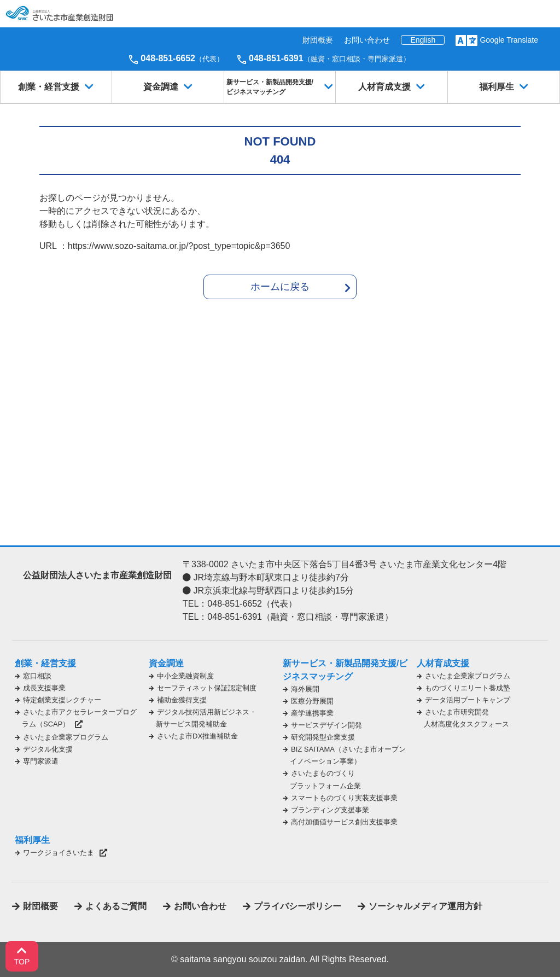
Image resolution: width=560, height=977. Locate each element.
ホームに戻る (280, 287)
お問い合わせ (367, 40)
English (423, 40)
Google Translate (509, 40)
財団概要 (318, 40)
